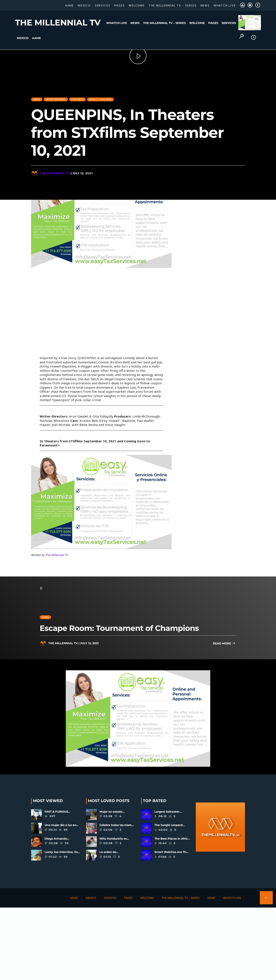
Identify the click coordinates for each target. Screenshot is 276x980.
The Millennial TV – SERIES (173, 5)
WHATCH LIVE (225, 5)
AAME (70, 5)
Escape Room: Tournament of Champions (119, 628)
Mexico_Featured (100, 97)
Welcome (137, 5)
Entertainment (56, 97)
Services (103, 5)
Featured (77, 97)
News (205, 5)
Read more (224, 644)
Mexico (84, 5)
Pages (120, 5)
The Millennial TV (58, 23)
